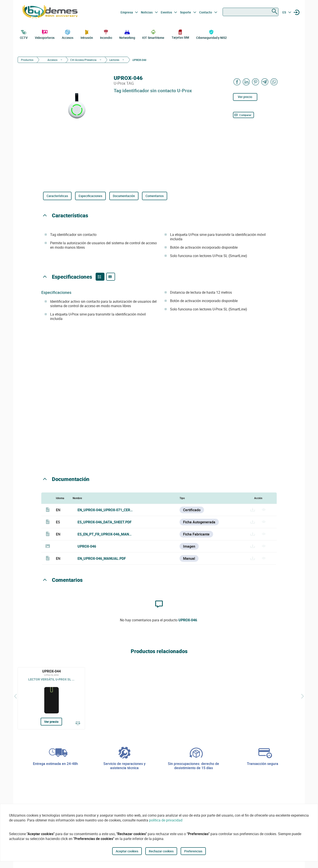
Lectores (114, 60)
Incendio (106, 34)
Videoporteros (45, 34)
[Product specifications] (111, 277)
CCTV (24, 34)
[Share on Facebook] (237, 82)
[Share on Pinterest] (256, 82)
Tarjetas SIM (180, 34)
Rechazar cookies (161, 851)
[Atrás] (15, 696)
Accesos (68, 34)
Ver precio (245, 97)
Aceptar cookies (127, 851)
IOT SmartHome (153, 34)
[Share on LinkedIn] (246, 82)
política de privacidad (166, 820)
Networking (127, 34)
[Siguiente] (303, 696)
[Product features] (100, 277)
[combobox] (251, 12)
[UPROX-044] (51, 698)
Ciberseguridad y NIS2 (211, 34)
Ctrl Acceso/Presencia (83, 60)
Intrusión (87, 34)
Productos (27, 60)
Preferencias (193, 851)
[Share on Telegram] (265, 82)
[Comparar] (243, 115)
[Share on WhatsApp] (274, 82)
